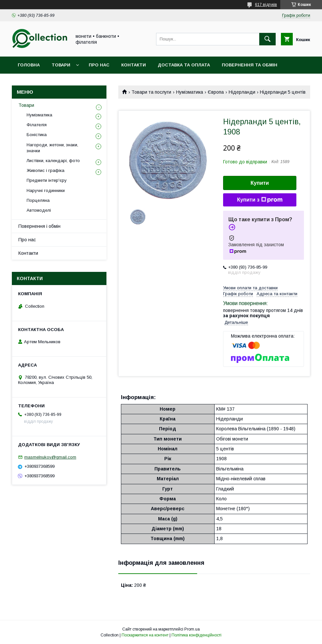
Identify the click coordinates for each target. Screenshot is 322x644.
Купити (260, 183)
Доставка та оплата (184, 65)
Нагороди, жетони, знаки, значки (52, 148)
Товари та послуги (151, 92)
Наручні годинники (46, 191)
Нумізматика (190, 92)
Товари (61, 65)
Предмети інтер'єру (47, 180)
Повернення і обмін (39, 226)
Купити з (260, 200)
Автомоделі (39, 210)
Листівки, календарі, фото (53, 161)
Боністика (37, 135)
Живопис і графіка (46, 170)
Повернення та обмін (250, 65)
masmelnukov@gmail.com (50, 457)
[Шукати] (267, 39)
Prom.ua (192, 629)
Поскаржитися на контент (145, 635)
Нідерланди (242, 92)
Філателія (37, 125)
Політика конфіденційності (196, 635)
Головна (29, 65)
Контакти (134, 65)
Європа (216, 92)
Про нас (99, 65)
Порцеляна (38, 200)
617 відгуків (266, 5)
